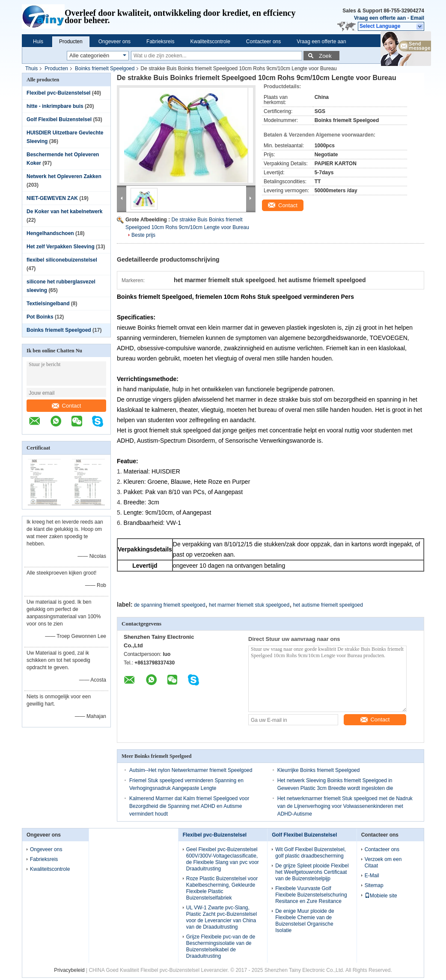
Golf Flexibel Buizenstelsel (59, 119)
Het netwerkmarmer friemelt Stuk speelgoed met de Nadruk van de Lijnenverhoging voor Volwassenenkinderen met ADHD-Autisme (345, 806)
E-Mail (372, 876)
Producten (71, 42)
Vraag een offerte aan (380, 18)
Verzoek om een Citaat (383, 862)
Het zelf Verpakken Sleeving (61, 247)
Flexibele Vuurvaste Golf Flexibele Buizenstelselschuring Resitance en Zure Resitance (311, 895)
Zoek (325, 56)
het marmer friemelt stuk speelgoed (249, 605)
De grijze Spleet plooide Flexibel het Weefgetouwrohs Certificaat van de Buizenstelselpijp (312, 872)
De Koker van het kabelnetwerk (64, 211)
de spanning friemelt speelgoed (170, 605)
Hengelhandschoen (50, 233)
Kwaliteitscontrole (210, 42)
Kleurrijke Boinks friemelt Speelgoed (319, 770)
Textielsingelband (48, 304)
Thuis (31, 69)
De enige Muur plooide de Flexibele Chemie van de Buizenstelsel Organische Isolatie (305, 921)
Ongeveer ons (114, 42)
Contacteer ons (263, 42)
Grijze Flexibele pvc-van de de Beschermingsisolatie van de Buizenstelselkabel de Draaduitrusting (221, 946)
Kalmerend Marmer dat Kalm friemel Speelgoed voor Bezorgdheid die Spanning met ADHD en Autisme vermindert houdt (189, 806)
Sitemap (374, 885)
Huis (38, 42)
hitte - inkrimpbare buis (55, 106)
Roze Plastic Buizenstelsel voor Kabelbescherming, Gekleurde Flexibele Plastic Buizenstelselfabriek (222, 888)
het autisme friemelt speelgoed (328, 605)
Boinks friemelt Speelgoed (105, 69)
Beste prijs (143, 235)
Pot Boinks (40, 317)
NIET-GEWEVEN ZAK (52, 198)
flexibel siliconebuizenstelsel (62, 260)
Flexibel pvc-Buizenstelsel (58, 93)
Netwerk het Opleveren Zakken (64, 176)
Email (417, 18)
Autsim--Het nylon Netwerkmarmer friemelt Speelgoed (191, 770)
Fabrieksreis (160, 42)
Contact (67, 406)
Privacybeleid (69, 970)
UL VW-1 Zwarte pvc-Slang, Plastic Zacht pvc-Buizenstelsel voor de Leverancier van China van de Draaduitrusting (222, 917)
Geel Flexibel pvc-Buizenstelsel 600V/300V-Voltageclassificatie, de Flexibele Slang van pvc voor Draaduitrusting (223, 859)
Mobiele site (381, 896)
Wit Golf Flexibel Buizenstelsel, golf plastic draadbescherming (311, 853)
